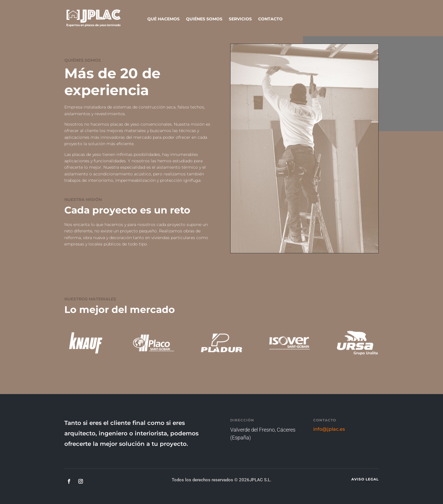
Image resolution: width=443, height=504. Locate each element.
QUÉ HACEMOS (163, 19)
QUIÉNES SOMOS (204, 19)
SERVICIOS (240, 19)
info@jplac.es (329, 429)
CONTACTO (270, 19)
